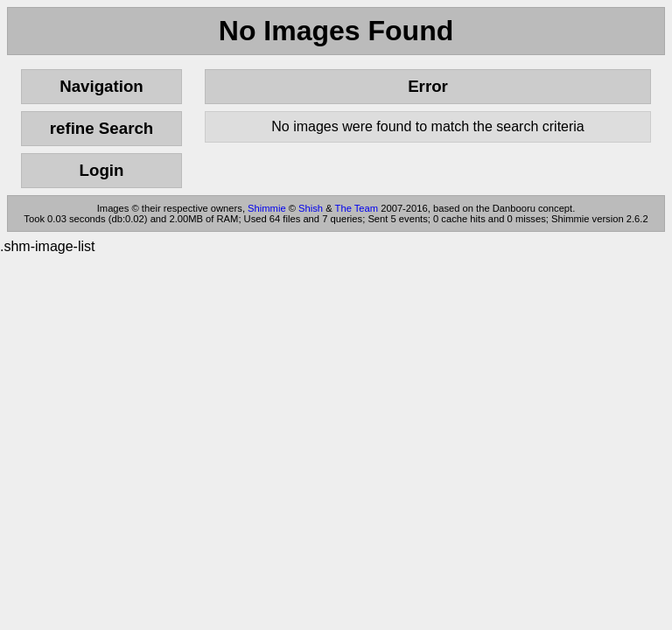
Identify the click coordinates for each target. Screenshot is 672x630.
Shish (311, 208)
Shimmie (267, 208)
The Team (357, 208)
